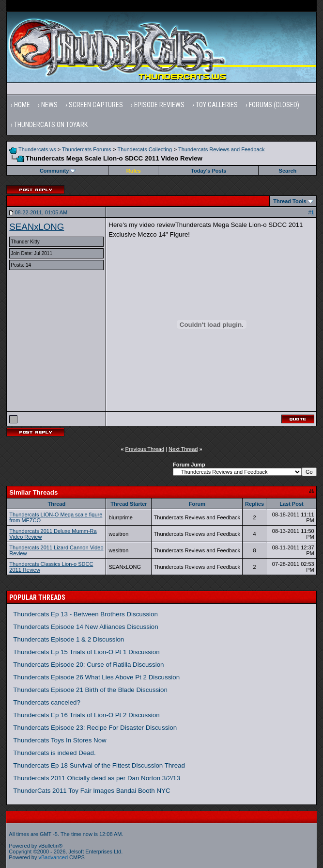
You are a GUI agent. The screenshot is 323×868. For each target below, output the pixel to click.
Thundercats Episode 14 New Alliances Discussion (85, 627)
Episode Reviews (159, 105)
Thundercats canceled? (47, 702)
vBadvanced (53, 857)
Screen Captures (96, 105)
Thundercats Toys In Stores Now (60, 740)
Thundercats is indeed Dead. (54, 753)
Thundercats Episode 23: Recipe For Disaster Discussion (95, 728)
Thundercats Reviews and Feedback (222, 149)
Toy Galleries (217, 105)
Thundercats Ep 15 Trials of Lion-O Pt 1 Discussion (86, 652)
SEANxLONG (37, 227)
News (49, 105)
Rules (134, 171)
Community (58, 171)
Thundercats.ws (37, 149)
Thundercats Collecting (145, 149)
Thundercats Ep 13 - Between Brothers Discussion (85, 614)
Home (22, 105)
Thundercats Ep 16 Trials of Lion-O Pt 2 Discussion (86, 715)
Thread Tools (290, 201)
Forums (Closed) (274, 105)
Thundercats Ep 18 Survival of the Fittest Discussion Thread (99, 765)
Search (288, 171)
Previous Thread (145, 449)
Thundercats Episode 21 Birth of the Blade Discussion (90, 690)
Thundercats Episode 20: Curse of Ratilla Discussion (88, 665)
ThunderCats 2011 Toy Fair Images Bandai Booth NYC (92, 791)
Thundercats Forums (86, 149)
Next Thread (183, 449)
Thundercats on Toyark (51, 125)
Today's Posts (208, 171)
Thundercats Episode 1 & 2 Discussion (69, 639)
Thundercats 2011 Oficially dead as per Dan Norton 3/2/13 (97, 778)
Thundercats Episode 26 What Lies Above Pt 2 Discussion (96, 677)
